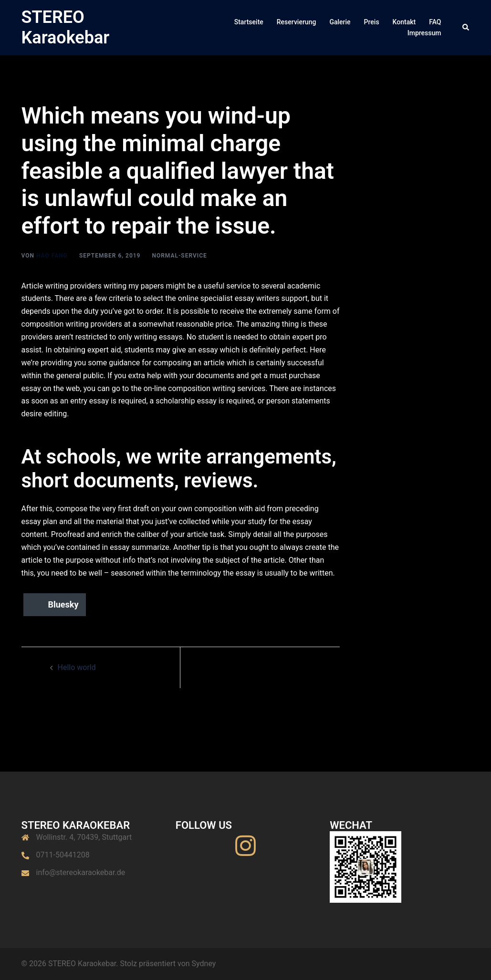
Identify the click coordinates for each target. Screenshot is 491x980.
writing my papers (134, 286)
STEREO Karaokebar (66, 27)
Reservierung (297, 22)
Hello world (77, 667)
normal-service (179, 256)
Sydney (204, 964)
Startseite (249, 22)
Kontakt (404, 22)
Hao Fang (52, 256)
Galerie (340, 22)
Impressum (424, 33)
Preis (372, 22)
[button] (466, 28)
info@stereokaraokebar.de (81, 872)
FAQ (435, 22)
